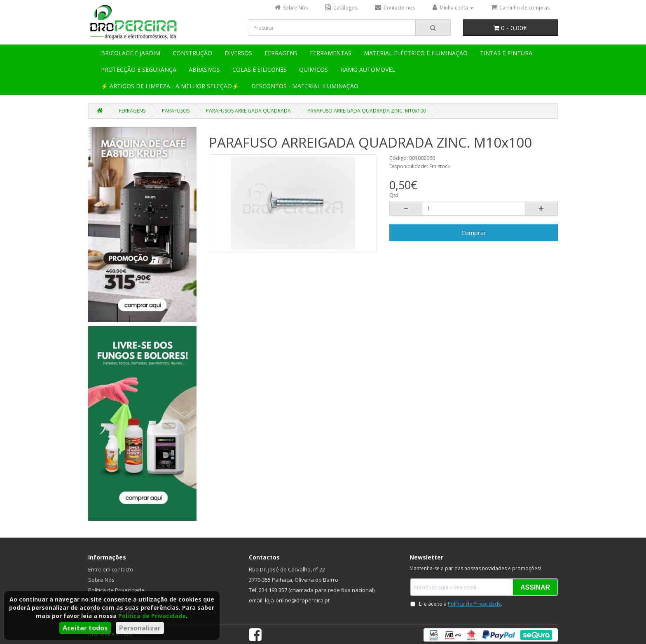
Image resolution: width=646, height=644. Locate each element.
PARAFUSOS (176, 111)
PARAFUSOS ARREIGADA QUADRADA (248, 111)
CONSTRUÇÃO (192, 53)
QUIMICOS (314, 69)
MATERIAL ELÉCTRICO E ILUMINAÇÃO (416, 53)
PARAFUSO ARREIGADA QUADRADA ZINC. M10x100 (367, 111)
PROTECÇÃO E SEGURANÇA (139, 69)
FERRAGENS (281, 53)
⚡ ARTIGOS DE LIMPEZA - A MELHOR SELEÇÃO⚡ (170, 86)
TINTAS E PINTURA (506, 53)
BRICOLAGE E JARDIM (131, 53)
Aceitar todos (85, 628)
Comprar (474, 233)
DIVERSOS (238, 53)
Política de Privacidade (152, 616)
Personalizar (140, 628)
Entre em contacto (111, 569)
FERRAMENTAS (331, 53)
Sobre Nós (101, 580)
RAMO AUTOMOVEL (368, 69)
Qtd (394, 195)
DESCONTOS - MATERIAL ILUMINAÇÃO (305, 86)
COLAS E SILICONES (260, 69)
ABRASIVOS (204, 69)
